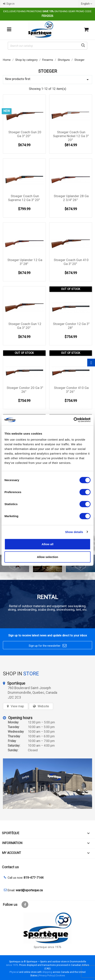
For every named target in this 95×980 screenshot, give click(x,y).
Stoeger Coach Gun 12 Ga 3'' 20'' (25, 326)
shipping (47, 972)
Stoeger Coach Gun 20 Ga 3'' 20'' (25, 134)
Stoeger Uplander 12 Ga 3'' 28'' (25, 262)
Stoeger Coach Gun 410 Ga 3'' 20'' (71, 262)
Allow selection (47, 557)
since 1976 (12, 965)
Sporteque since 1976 (47, 947)
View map (17, 706)
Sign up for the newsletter (48, 646)
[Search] (47, 46)
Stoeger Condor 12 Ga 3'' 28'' (71, 326)
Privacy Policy (46, 975)
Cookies (60, 975)
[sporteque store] (47, 784)
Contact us (10, 867)
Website (43, 706)
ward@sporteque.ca (29, 890)
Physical (14, 972)
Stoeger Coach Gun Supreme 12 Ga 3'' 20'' (24, 198)
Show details (74, 532)
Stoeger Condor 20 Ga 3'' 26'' (25, 390)
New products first (47, 80)
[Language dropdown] (87, 4)
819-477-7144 (34, 878)
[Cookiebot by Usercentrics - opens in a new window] (74, 420)
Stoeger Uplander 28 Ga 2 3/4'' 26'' (71, 198)
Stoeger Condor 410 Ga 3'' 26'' (71, 390)
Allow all (48, 544)
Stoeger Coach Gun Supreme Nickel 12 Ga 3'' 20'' (71, 136)
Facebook (25, 905)
